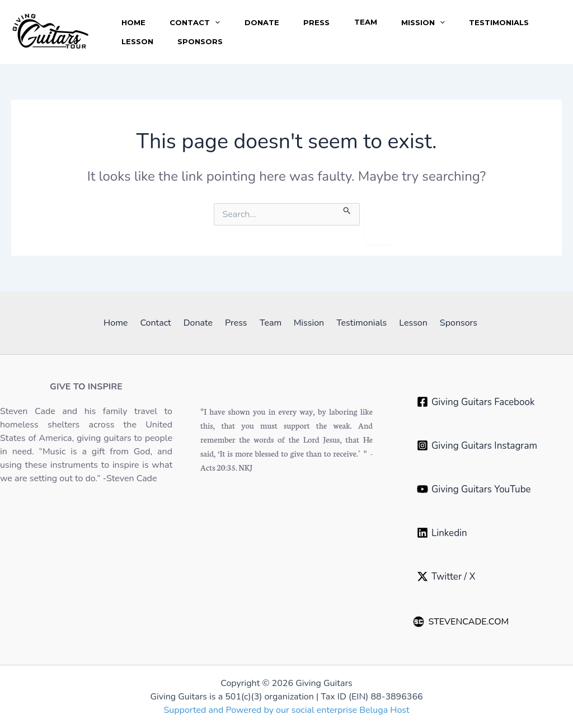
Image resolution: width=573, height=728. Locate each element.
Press (321, 17)
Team (372, 17)
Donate (265, 17)
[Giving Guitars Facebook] (476, 402)
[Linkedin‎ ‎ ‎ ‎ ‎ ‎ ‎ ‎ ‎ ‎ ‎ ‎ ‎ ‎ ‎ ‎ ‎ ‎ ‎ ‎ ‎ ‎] (468, 533)
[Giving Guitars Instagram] (477, 445)
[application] (217, 17)
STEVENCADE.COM (461, 622)
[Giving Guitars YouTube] (474, 489)
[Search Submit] (347, 209)
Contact (197, 17)
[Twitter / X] (446, 576)
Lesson (138, 47)
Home (134, 17)
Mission (431, 17)
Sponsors (202, 47)
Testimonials (508, 17)
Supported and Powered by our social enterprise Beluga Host (286, 710)
